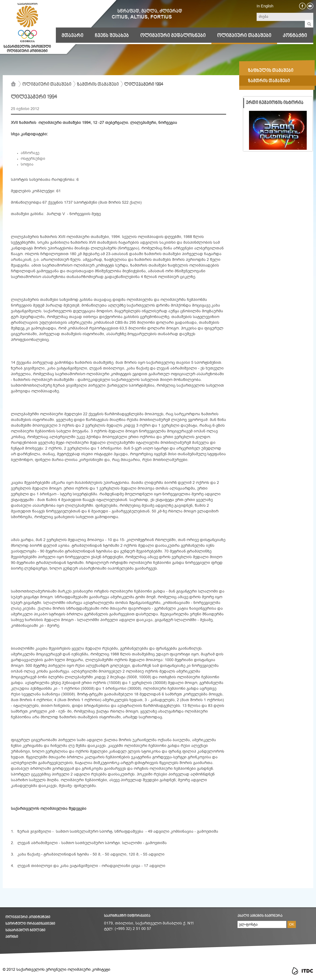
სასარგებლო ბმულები (25, 930)
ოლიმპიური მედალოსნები (173, 36)
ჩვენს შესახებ (112, 36)
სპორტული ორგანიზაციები (30, 924)
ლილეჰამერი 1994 (144, 85)
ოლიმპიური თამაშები (244, 36)
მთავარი (72, 36)
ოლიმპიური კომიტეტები (28, 917)
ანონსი (12, 937)
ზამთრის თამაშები (98, 85)
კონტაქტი (295, 36)
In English (265, 6)
